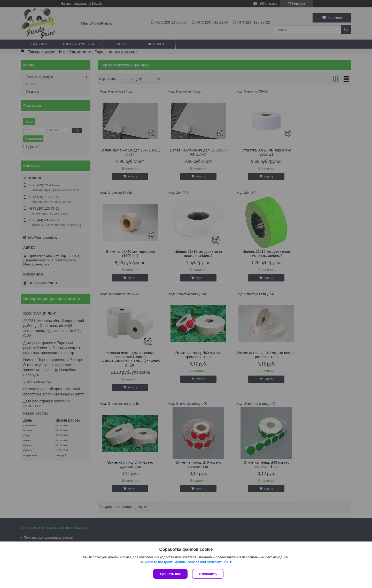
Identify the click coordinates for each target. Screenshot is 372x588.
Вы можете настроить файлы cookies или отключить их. (184, 563)
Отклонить (208, 574)
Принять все (170, 574)
